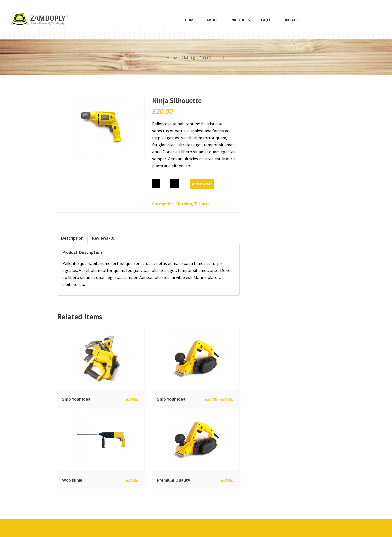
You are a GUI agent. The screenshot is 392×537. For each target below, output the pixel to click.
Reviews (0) (103, 238)
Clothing (188, 58)
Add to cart (202, 184)
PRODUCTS (240, 20)
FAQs (266, 20)
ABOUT (213, 20)
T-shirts (202, 204)
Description (72, 238)
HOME (190, 20)
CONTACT (290, 20)
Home (172, 58)
